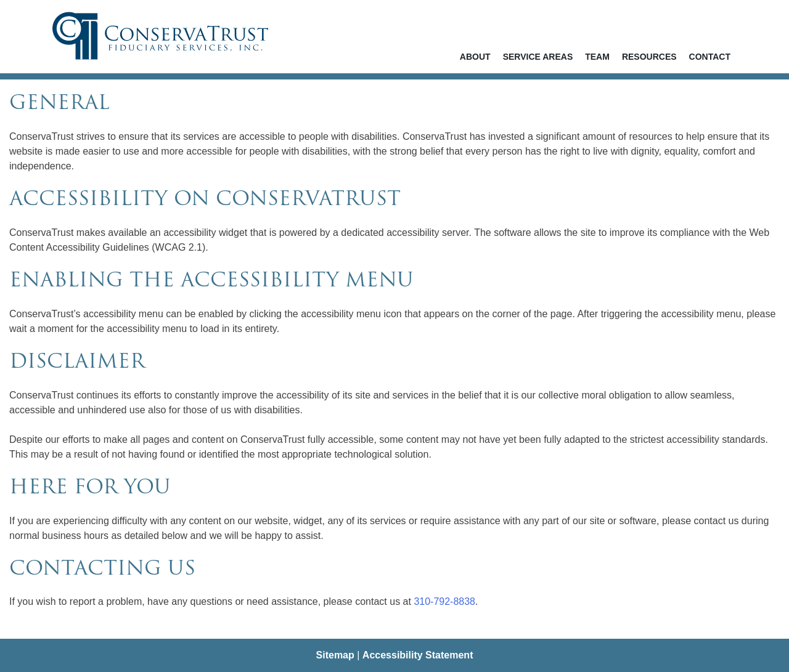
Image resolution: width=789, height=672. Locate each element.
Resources (649, 57)
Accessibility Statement (418, 655)
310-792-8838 (444, 601)
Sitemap (335, 655)
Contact (710, 57)
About (475, 57)
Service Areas (538, 57)
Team (597, 57)
